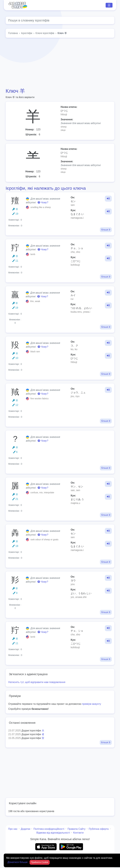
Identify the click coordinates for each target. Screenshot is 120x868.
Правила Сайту (76, 829)
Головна (13, 33)
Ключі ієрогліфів (45, 33)
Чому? (43, 202)
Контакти (78, 833)
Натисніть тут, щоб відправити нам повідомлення (37, 682)
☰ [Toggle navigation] (109, 5)
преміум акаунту (92, 704)
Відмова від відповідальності (53, 833)
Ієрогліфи (27, 33)
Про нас (13, 829)
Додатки (26, 829)
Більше (106, 742)
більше (106, 230)
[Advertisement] (60, 63)
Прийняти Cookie (40, 862)
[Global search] (60, 20)
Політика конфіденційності (49, 829)
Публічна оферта (99, 829)
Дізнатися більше (18, 862)
